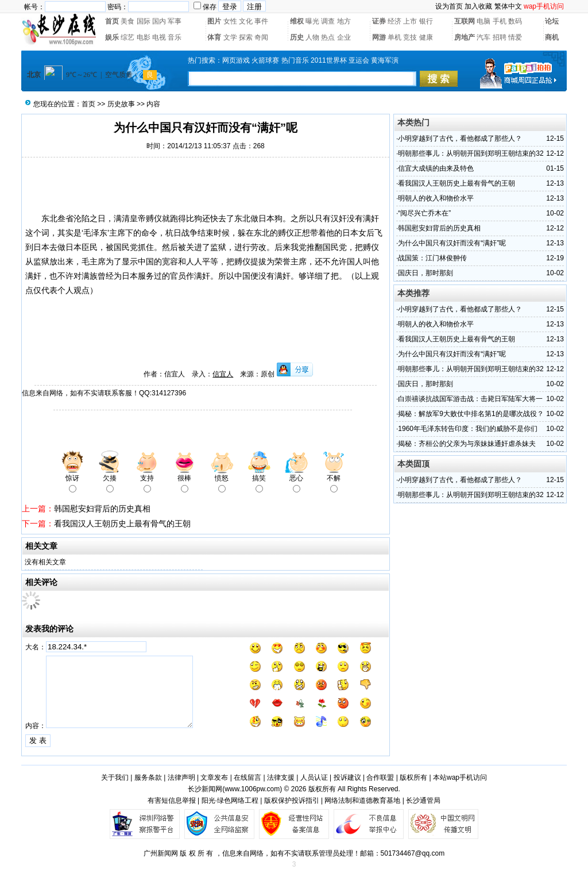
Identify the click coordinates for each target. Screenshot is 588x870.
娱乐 (112, 37)
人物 (312, 37)
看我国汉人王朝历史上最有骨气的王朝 (122, 523)
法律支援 (281, 777)
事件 (261, 21)
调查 (328, 21)
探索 (246, 37)
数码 (515, 21)
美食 (127, 21)
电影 (144, 37)
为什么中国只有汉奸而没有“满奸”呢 (452, 243)
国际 (144, 21)
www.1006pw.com (252, 789)
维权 (297, 21)
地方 (344, 21)
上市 (410, 21)
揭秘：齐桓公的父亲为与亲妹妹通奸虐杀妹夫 (467, 444)
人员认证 (314, 777)
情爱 (515, 37)
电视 (159, 37)
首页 (112, 21)
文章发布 (214, 777)
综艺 (127, 37)
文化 (246, 21)
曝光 (312, 21)
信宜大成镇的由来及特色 (436, 168)
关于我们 (115, 777)
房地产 (465, 37)
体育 (214, 37)
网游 (379, 37)
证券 (379, 21)
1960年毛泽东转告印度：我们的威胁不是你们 (468, 429)
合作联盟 (380, 777)
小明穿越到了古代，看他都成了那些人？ (460, 138)
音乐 (175, 37)
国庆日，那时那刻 (425, 273)
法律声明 (181, 777)
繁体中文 (508, 6)
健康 (426, 37)
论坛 (552, 21)
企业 (344, 37)
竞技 (410, 37)
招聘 (500, 37)
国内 (159, 21)
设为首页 (449, 6)
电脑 (483, 21)
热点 (328, 37)
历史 (297, 37)
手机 (500, 21)
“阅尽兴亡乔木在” (424, 213)
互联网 (465, 21)
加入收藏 (478, 6)
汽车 (483, 37)
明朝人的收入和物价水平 (436, 198)
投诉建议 (347, 777)
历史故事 (121, 104)
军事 (175, 21)
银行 (426, 21)
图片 (214, 21)
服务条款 (148, 777)
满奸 (283, 276)
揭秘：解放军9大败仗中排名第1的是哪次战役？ (471, 414)
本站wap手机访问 (460, 777)
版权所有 (413, 777)
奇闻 (261, 37)
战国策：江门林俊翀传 (432, 258)
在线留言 (247, 777)
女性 (230, 21)
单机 (394, 37)
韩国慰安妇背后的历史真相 (102, 509)
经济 (394, 21)
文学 (230, 37)
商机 (552, 37)
